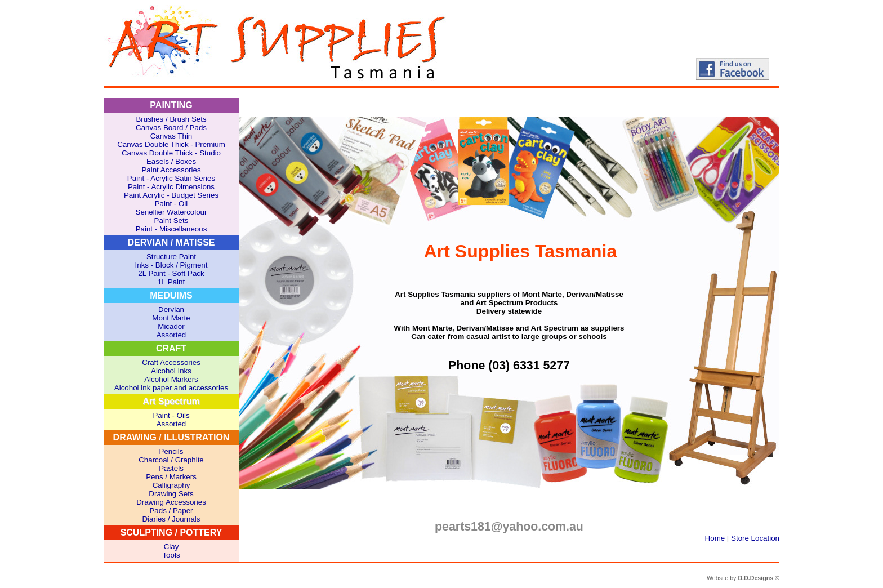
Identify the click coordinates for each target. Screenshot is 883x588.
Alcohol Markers (171, 379)
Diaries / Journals (171, 519)
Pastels (171, 468)
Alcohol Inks (171, 371)
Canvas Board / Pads (171, 128)
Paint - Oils (171, 415)
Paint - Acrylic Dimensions (171, 187)
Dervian (171, 309)
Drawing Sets (171, 494)
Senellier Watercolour (171, 212)
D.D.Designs (755, 578)
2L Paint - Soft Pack (171, 273)
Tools (171, 555)
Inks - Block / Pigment (171, 265)
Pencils (171, 451)
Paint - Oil (171, 204)
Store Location (755, 538)
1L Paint (171, 282)
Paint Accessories (171, 170)
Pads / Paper (171, 511)
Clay (171, 547)
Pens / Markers (171, 477)
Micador (171, 326)
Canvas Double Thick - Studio (171, 153)
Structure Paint (171, 257)
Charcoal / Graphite (171, 460)
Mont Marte (171, 318)
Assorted (171, 335)
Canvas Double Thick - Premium (171, 144)
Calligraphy (171, 485)
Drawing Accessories (171, 502)
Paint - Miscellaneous (171, 229)
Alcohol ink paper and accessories (171, 388)
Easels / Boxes (171, 161)
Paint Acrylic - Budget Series (171, 195)
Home (715, 538)
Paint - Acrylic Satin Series (171, 178)
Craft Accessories (171, 362)
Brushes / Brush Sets (171, 119)
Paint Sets (171, 220)
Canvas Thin (171, 136)
